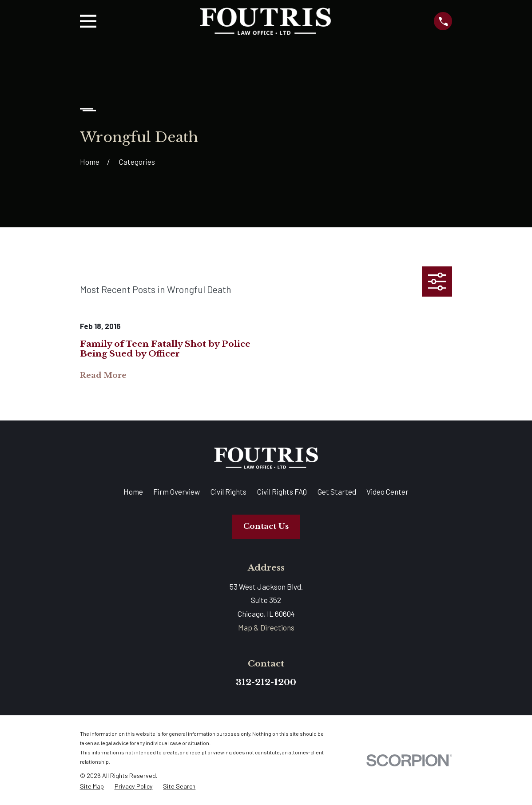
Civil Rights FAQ (282, 492)
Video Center (387, 492)
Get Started (337, 492)
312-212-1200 (266, 682)
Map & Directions (266, 627)
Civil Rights (228, 492)
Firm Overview (177, 492)
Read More (103, 376)
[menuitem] (92, 787)
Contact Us (266, 526)
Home (133, 492)
